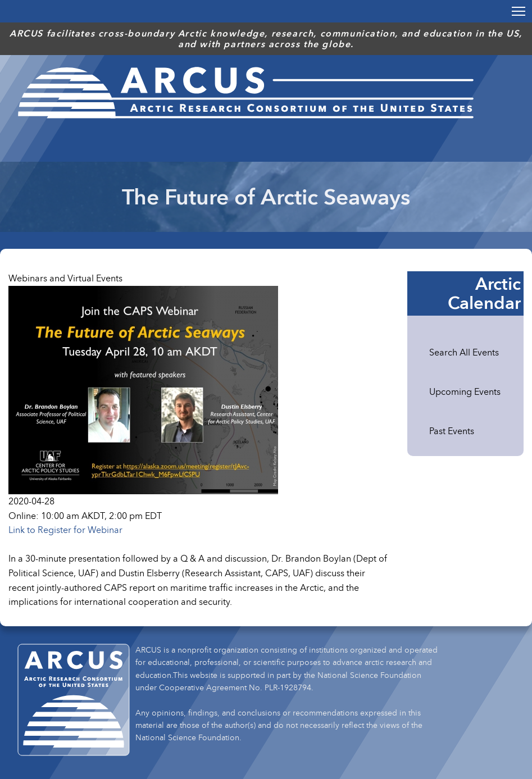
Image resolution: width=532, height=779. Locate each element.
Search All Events (464, 352)
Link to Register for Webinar (65, 530)
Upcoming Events (465, 391)
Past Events (452, 431)
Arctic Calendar (484, 293)
